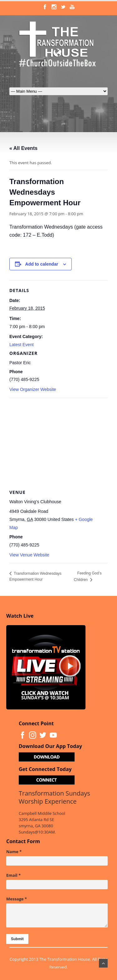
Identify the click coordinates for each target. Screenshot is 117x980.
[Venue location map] (58, 443)
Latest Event (22, 345)
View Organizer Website (33, 389)
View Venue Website (29, 555)
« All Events (23, 148)
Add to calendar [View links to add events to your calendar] (42, 264)
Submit (17, 939)
